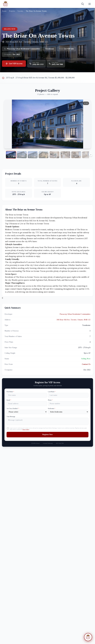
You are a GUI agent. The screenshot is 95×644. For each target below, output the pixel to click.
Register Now (48, 435)
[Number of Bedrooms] (68, 412)
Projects (12, 11)
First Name (10, 392)
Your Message (11, 417)
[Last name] (68, 395)
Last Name (52, 392)
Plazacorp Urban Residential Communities (75, 314)
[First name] (27, 395)
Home (4, 11)
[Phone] (68, 404)
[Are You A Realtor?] (27, 412)
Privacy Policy (26, 429)
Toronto (20, 11)
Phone (50, 400)
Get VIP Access (14, 64)
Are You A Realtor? (13, 408)
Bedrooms (52, 408)
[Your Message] (47, 421)
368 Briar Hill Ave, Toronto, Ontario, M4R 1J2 (73, 320)
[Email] (27, 404)
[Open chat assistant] (88, 637)
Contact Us (86, 364)
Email (9, 400)
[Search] (83, 4)
